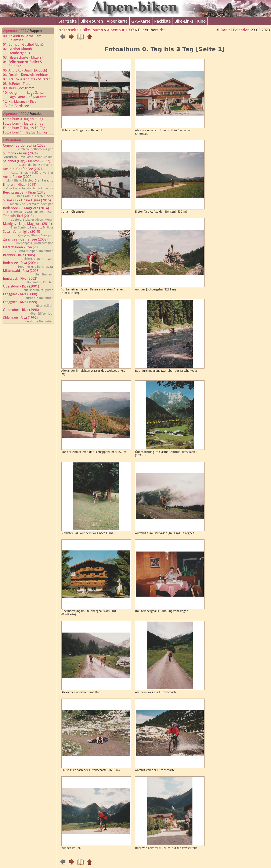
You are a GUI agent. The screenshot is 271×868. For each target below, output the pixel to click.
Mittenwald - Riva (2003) (28, 272)
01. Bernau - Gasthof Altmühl (27, 45)
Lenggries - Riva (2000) (28, 296)
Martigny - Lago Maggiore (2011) (28, 225)
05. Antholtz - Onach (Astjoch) (28, 70)
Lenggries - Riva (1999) (28, 304)
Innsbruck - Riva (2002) (28, 280)
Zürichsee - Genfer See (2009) (28, 241)
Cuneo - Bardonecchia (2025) (28, 147)
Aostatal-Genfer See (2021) (28, 171)
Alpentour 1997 (15, 31)
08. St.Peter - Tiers (19, 84)
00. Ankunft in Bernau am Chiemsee (25, 38)
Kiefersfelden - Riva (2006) (28, 249)
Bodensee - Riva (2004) (28, 265)
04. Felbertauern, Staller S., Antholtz (26, 64)
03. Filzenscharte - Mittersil (26, 57)
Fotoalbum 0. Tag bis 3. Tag (26, 119)
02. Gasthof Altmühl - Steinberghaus (21, 51)
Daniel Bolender (235, 30)
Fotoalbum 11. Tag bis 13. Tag (28, 132)
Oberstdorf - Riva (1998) (28, 312)
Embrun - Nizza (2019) (28, 186)
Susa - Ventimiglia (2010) (28, 233)
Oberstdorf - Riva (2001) (28, 288)
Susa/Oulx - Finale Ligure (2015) (28, 202)
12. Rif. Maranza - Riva (22, 101)
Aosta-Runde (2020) (28, 178)
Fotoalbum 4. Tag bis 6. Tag (26, 123)
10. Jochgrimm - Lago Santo (26, 93)
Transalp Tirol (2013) (28, 218)
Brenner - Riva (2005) (28, 257)
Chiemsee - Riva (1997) (28, 319)
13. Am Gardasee (19, 106)
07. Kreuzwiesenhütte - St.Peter (29, 79)
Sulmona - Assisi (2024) (28, 155)
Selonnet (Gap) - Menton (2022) (28, 163)
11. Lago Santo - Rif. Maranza (27, 97)
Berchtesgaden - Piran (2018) (28, 194)
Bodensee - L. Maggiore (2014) (28, 210)
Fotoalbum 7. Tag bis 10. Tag (27, 128)
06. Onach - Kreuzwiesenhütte (28, 75)
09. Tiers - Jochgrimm (21, 88)
